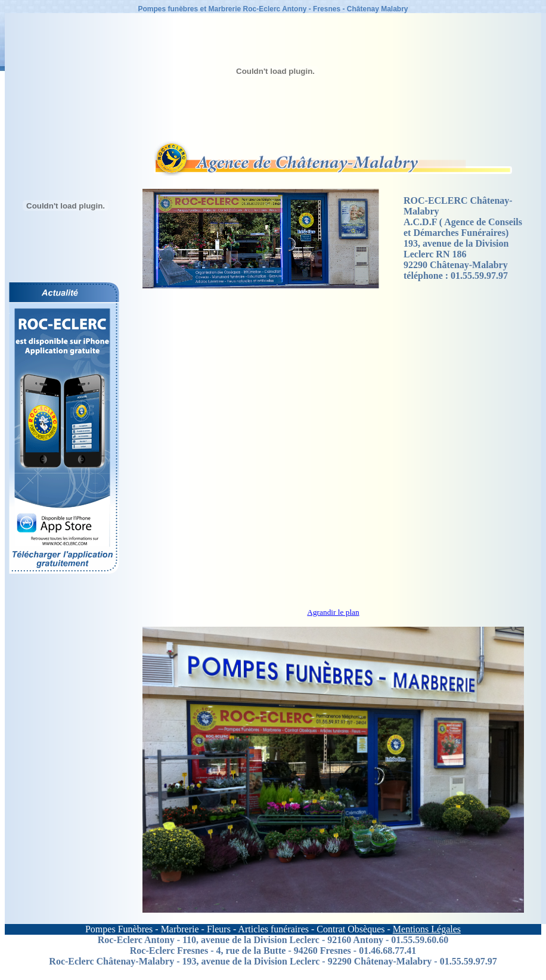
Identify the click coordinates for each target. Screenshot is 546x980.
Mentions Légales (427, 929)
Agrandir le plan (333, 612)
